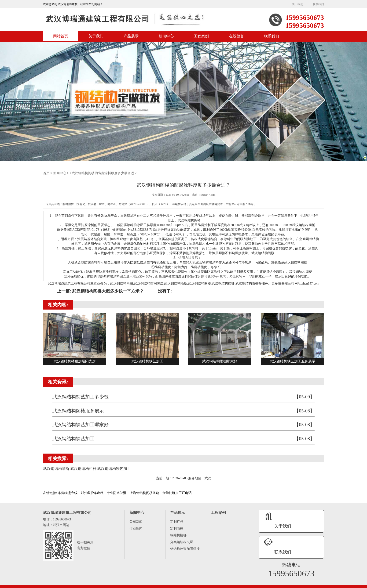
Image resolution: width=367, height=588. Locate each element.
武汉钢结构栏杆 (314, 584)
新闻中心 (166, 37)
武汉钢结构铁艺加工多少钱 (183, 398)
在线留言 (236, 37)
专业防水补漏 (117, 494)
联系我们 (318, 4)
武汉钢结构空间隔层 (149, 284)
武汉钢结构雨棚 (121, 284)
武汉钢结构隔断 (176, 284)
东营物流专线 (68, 494)
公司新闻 (136, 522)
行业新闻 (136, 529)
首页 (46, 174)
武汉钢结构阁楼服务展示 (183, 412)
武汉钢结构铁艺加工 (183, 439)
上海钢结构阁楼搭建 (144, 494)
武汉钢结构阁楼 (263, 254)
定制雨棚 (177, 529)
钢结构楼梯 (178, 536)
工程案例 (201, 37)
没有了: (165, 292)
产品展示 (131, 37)
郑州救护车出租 (92, 494)
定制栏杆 (177, 522)
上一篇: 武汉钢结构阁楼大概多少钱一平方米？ (101, 292)
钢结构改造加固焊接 (185, 550)
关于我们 (297, 4)
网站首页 (61, 37)
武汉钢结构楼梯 (223, 284)
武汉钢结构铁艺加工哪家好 (183, 425)
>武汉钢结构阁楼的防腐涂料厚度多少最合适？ (103, 174)
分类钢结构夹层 (182, 543)
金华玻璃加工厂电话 (177, 494)
